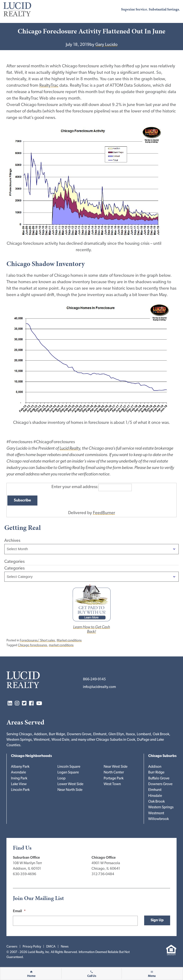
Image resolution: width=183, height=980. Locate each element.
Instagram (17, 704)
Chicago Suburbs (162, 756)
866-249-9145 (94, 679)
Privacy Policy (32, 947)
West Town (112, 784)
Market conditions (69, 641)
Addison (155, 767)
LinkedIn (10, 704)
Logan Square (68, 773)
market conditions (61, 645)
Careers (12, 947)
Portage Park (114, 779)
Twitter (24, 704)
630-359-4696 (25, 874)
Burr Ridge (156, 773)
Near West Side (116, 767)
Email (19, 911)
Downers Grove (160, 784)
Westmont (156, 813)
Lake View (19, 784)
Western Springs (161, 807)
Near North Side (70, 790)
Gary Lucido (106, 45)
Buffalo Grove (159, 779)
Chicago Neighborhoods (31, 756)
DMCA (51, 947)
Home (31, 976)
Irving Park (19, 779)
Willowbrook (158, 819)
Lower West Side (70, 784)
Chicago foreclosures (33, 645)
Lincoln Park (20, 790)
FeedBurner (104, 513)
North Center (114, 773)
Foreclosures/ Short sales (37, 641)
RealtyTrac (49, 86)
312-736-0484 (103, 874)
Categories (14, 568)
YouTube (39, 704)
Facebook (31, 704)
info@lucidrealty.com (99, 687)
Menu (152, 976)
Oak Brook (156, 802)
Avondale (18, 773)
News (65, 947)
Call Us (92, 976)
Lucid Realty (70, 449)
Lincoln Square (69, 767)
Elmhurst (155, 790)
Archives (12, 541)
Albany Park (20, 767)
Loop (61, 779)
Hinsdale (155, 796)
